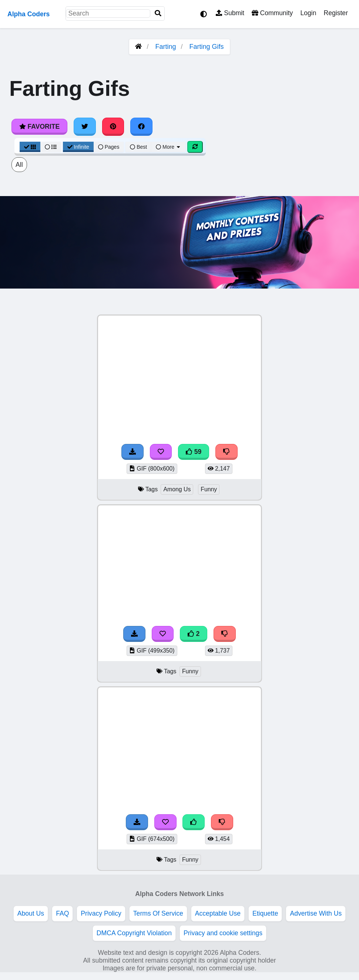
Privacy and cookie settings (223, 933)
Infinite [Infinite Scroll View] (78, 147)
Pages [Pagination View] (109, 147)
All (19, 165)
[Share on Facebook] (141, 127)
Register (336, 13)
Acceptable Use (218, 913)
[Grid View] (30, 147)
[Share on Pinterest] (113, 127)
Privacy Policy (101, 913)
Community (272, 13)
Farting (165, 47)
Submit (230, 13)
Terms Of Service (158, 913)
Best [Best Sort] (138, 147)
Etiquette (265, 913)
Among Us (177, 489)
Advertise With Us (316, 913)
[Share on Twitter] (85, 127)
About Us (31, 913)
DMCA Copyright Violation (134, 933)
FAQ (62, 913)
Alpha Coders (28, 14)
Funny (209, 489)
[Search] (158, 14)
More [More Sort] (168, 147)
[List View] (51, 147)
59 (194, 452)
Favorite (39, 127)
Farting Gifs (207, 47)
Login (308, 13)
